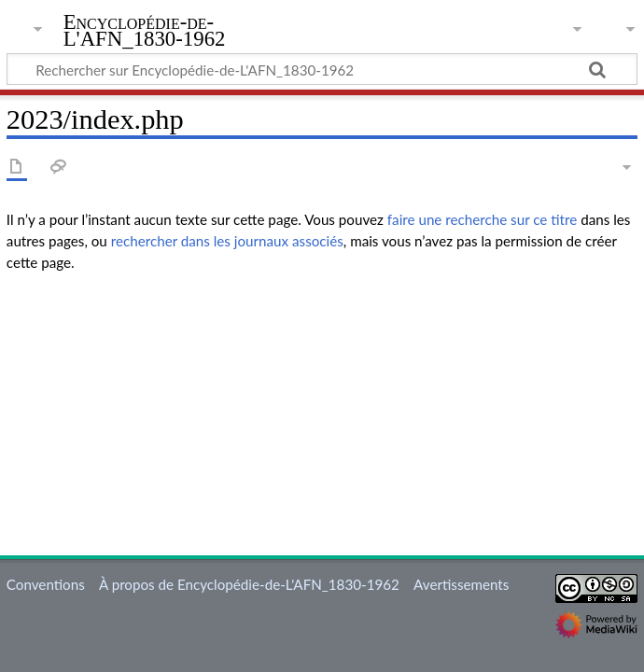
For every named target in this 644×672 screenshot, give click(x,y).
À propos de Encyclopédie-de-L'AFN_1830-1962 (249, 584)
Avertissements (461, 584)
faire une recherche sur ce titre (482, 219)
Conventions (46, 584)
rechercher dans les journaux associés (227, 241)
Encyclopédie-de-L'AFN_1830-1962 (145, 31)
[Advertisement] (322, 418)
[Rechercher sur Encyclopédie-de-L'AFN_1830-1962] (322, 69)
